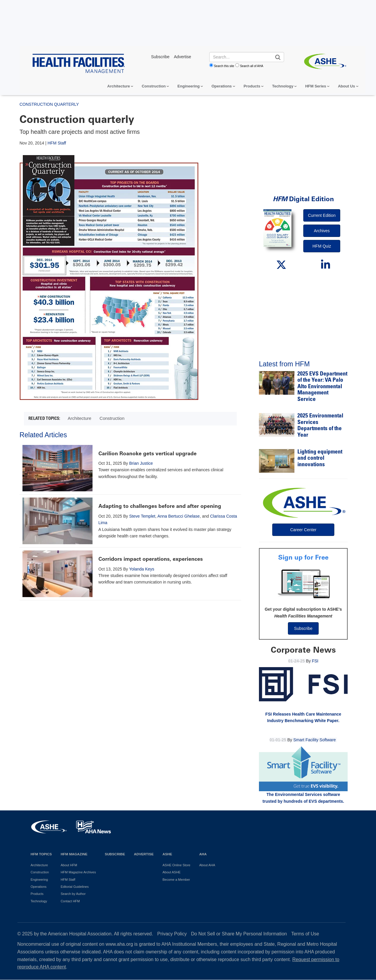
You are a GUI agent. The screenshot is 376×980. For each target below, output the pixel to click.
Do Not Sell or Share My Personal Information (239, 934)
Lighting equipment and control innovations (320, 459)
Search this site (224, 66)
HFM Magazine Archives (78, 872)
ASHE (167, 854)
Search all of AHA (252, 66)
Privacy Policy (172, 934)
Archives (322, 231)
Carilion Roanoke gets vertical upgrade (148, 454)
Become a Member (176, 880)
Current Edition (322, 215)
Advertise (144, 854)
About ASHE (172, 872)
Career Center (303, 530)
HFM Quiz (322, 246)
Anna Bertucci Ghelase (178, 516)
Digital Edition (303, 199)
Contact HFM (70, 901)
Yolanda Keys (142, 569)
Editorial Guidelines (75, 887)
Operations (222, 86)
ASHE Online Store (176, 865)
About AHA (207, 865)
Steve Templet (142, 516)
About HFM (69, 865)
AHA (203, 854)
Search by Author (73, 894)
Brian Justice (141, 463)
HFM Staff (57, 143)
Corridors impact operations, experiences (151, 559)
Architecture (119, 86)
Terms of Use (305, 934)
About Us (346, 86)
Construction (154, 86)
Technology (283, 86)
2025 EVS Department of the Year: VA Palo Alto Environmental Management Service (322, 387)
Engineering (188, 86)
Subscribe (303, 628)
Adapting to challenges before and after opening (160, 506)
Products (252, 86)
